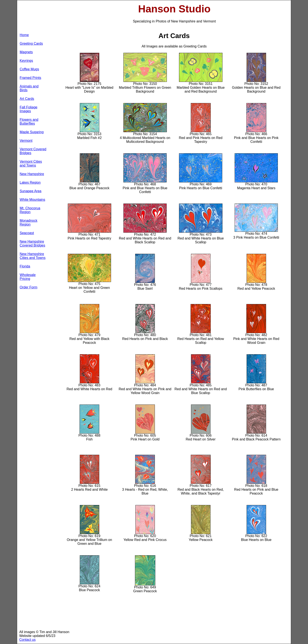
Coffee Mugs (29, 69)
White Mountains (32, 200)
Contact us (27, 640)
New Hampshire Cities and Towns (33, 256)
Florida (25, 266)
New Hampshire (32, 174)
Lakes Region (30, 182)
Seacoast (27, 233)
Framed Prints (30, 78)
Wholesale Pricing (28, 277)
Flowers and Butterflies (29, 122)
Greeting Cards (31, 44)
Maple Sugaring (32, 132)
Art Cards (27, 99)
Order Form (29, 287)
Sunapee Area (30, 191)
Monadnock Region (29, 222)
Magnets (26, 52)
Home (24, 35)
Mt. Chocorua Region (30, 210)
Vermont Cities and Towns (31, 163)
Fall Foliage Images (29, 109)
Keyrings (26, 61)
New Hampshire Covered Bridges (32, 243)
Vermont (26, 141)
